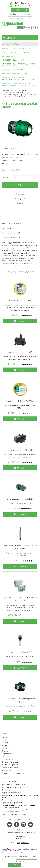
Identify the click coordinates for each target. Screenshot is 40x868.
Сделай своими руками (10, 767)
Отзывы (20, 203)
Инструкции (20, 199)
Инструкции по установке (11, 762)
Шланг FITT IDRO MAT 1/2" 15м (20, 401)
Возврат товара (7, 759)
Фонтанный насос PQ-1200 (20, 450)
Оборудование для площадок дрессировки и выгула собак (20, 65)
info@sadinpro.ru (23, 843)
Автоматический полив (12, 44)
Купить (20, 185)
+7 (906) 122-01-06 (20, 6)
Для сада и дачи (9, 56)
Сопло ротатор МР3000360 (20, 652)
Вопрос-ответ (6, 754)
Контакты (5, 743)
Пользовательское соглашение (14, 814)
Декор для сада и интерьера (14, 70)
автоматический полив (24, 849)
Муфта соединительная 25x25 (20, 499)
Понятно (14, 865)
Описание (20, 194)
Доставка (5, 745)
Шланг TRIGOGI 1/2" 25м (20, 300)
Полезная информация (10, 765)
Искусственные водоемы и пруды (16, 48)
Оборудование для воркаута (14, 60)
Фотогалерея (6, 770)
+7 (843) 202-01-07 (20, 3)
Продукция (5, 751)
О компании (6, 737)
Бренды (4, 748)
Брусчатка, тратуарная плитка (15, 74)
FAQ (3, 756)
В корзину (20, 321)
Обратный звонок (20, 10)
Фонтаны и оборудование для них (16, 52)
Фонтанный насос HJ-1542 (20, 352)
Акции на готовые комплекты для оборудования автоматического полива (19, 79)
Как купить (5, 740)
